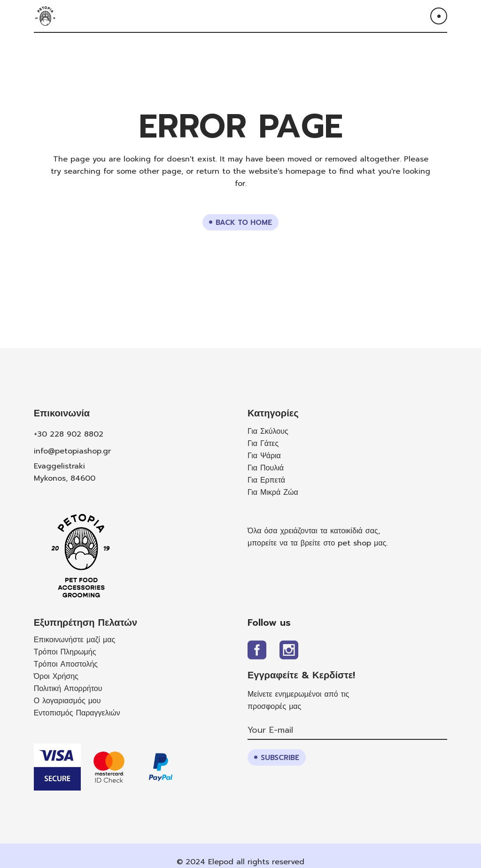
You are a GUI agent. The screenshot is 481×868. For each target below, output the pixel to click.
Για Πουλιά (266, 468)
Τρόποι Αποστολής (66, 664)
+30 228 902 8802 (69, 434)
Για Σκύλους (268, 431)
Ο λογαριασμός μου (67, 701)
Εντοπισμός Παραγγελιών (77, 713)
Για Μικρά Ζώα (273, 492)
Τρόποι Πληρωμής (65, 652)
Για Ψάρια (264, 456)
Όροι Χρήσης (56, 676)
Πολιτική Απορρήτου (68, 689)
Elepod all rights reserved (256, 862)
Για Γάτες (263, 444)
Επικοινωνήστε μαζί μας (75, 640)
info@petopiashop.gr (72, 451)
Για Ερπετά (266, 480)
